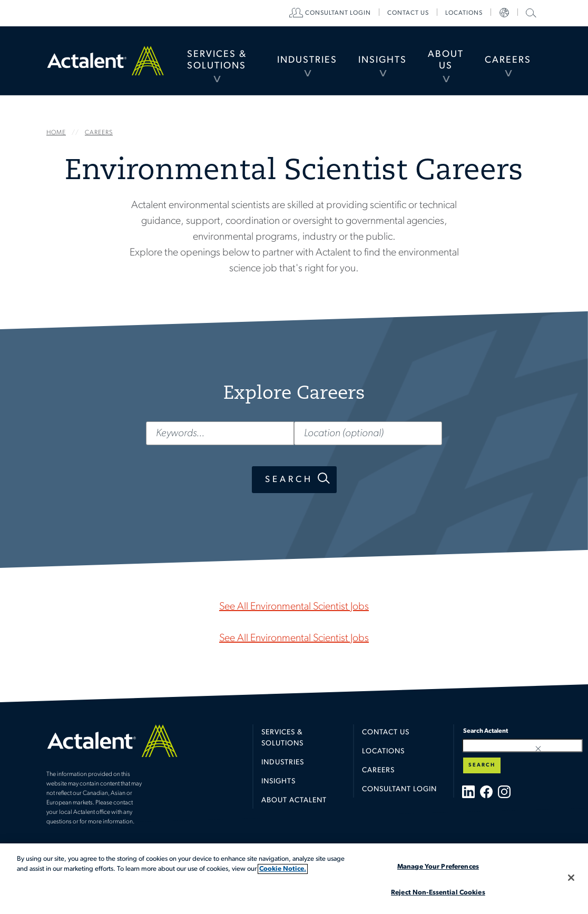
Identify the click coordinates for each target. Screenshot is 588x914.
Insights (383, 60)
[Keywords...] (220, 433)
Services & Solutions (217, 60)
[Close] (571, 878)
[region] (294, 879)
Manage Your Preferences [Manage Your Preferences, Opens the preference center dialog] (438, 867)
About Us (446, 60)
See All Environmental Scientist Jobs (294, 607)
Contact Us (386, 733)
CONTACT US (408, 13)
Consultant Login (338, 13)
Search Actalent (530, 12)
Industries (307, 60)
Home (105, 60)
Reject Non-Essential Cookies (438, 893)
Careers (508, 60)
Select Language (504, 13)
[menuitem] (217, 61)
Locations (464, 13)
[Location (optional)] (368, 433)
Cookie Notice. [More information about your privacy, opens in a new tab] (283, 869)
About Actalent (294, 800)
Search (289, 480)
